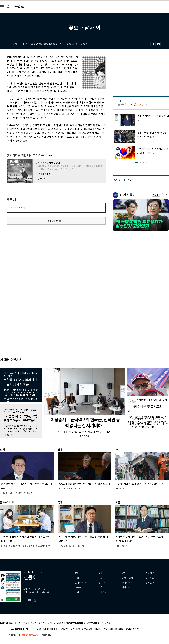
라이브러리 (127, 583)
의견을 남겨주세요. (19, 208)
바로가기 (156, 195)
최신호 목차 (127, 578)
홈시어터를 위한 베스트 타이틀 (25, 156)
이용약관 (61, 623)
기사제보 (150, 573)
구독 (50, 155)
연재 (124, 573)
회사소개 (13, 623)
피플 (100, 587)
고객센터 (52, 623)
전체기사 (103, 592)
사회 (77, 578)
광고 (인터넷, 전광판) (28, 623)
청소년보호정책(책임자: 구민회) (97, 623)
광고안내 (150, 583)
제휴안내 (43, 623)
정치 (77, 573)
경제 (100, 573)
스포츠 (78, 587)
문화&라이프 (81, 583)
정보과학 (103, 583)
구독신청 (150, 578)
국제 (100, 578)
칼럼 (77, 592)
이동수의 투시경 (126, 104)
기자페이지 (127, 587)
